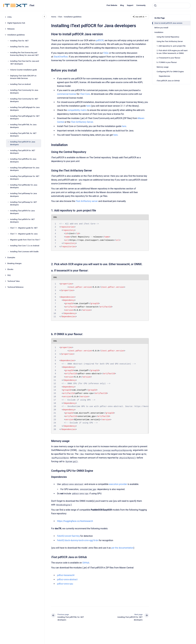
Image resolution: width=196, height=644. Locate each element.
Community (141, 5)
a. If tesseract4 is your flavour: (169, 58)
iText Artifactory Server (82, 122)
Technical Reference (15, 287)
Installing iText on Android (20, 84)
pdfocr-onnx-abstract (67, 579)
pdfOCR (100, 40)
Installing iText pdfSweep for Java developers (23, 195)
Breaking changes (15, 263)
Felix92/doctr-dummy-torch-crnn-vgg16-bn (78, 540)
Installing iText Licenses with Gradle (24, 252)
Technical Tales (14, 281)
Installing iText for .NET (19, 41)
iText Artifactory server (87, 201)
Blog (122, 5)
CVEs (10, 17)
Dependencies (165, 76)
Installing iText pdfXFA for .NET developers (22, 221)
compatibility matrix (77, 110)
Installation (159, 32)
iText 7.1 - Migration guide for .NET (24, 228)
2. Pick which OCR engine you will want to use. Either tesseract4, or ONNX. (172, 52)
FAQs (106, 53)
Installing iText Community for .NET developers (24, 100)
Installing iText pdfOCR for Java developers (23, 143)
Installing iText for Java (19, 47)
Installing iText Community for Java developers (24, 92)
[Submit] (155, 6)
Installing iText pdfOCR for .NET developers (23, 152)
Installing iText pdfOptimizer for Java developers (25, 169)
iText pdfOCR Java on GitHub (168, 81)
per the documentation (122, 548)
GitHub (86, 563)
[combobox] (171, 6)
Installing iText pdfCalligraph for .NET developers (25, 117)
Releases (11, 29)
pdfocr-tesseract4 (66, 575)
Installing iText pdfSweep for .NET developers (23, 203)
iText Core (85, 94)
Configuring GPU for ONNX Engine (170, 72)
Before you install (161, 28)
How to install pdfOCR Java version (168, 23)
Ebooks (10, 269)
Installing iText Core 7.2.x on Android (25, 246)
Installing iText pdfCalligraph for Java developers (25, 109)
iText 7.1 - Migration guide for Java (24, 234)
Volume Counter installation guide (23, 70)
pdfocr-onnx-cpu (65, 584)
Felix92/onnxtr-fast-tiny (68, 536)
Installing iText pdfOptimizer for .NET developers (25, 178)
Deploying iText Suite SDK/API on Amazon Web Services (23, 77)
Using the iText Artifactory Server (170, 41)
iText (32, 5)
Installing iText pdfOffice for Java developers (23, 160)
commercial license (66, 94)
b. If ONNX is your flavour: (167, 62)
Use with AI (140, 17)
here (88, 106)
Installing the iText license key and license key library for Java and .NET (24, 54)
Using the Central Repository (168, 37)
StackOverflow (61, 57)
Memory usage (163, 67)
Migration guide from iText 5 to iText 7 (25, 240)
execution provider (118, 484)
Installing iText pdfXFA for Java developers (22, 212)
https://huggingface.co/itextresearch (75, 521)
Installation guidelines (16, 35)
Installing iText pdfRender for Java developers (24, 186)
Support (130, 5)
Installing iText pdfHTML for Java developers (23, 126)
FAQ (9, 275)
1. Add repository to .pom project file (171, 46)
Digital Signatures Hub (16, 23)
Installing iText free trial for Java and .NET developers (24, 62)
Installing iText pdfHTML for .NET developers (23, 135)
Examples (11, 257)
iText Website (112, 5)
